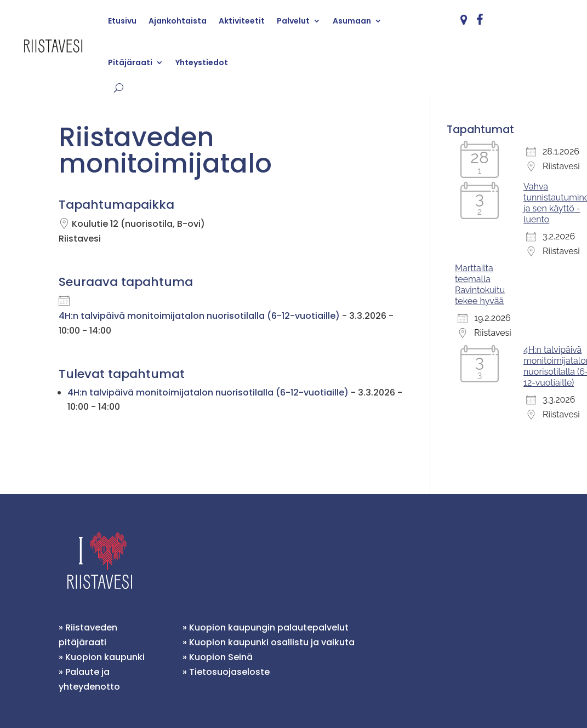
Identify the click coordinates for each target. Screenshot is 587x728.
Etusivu (122, 21)
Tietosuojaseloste (229, 672)
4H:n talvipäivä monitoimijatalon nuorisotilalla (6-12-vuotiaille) (199, 316)
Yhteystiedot (202, 62)
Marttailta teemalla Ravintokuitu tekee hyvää (480, 285)
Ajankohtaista (178, 21)
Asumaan (352, 21)
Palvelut (293, 21)
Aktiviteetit (242, 21)
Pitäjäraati (130, 62)
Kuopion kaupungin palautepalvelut (269, 627)
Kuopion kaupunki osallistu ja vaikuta (272, 642)
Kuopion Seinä (221, 657)
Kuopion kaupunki (105, 657)
